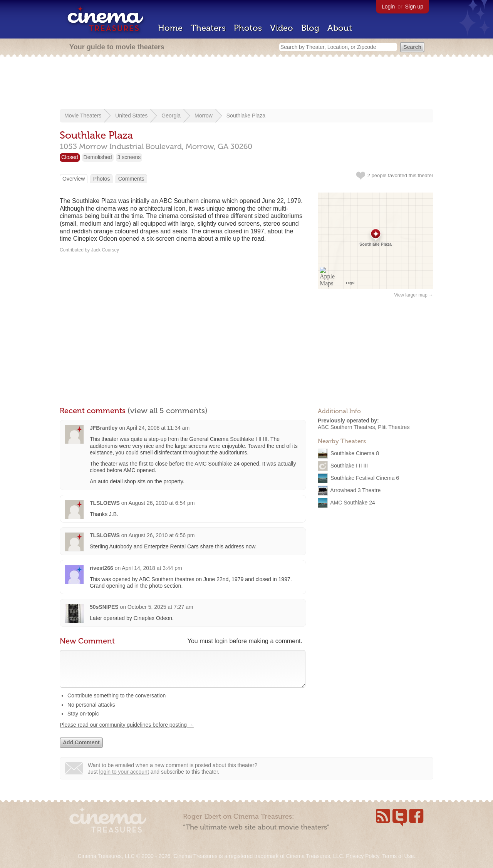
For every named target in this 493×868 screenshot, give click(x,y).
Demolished (98, 157)
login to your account (124, 779)
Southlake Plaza (246, 116)
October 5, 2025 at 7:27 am (160, 607)
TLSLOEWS (105, 503)
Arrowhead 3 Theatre (355, 490)
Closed (70, 157)
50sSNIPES (104, 607)
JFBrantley (104, 428)
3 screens (129, 157)
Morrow (204, 116)
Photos (248, 28)
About (340, 28)
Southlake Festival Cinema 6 (365, 478)
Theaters (208, 28)
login (221, 641)
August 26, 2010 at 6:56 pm (161, 535)
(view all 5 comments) (168, 411)
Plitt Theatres (394, 427)
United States (131, 116)
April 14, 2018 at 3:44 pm (152, 568)
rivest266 (101, 568)
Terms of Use (398, 856)
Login (388, 7)
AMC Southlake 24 (353, 502)
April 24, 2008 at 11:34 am (158, 428)
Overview (74, 179)
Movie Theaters (83, 116)
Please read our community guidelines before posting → (127, 732)
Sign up (414, 7)
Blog (310, 28)
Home (170, 28)
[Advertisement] (246, 84)
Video (282, 28)
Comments (131, 179)
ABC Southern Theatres (346, 427)
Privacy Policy (362, 856)
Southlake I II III (349, 465)
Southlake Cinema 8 (355, 453)
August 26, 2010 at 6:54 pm (161, 503)
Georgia (171, 116)
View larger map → (414, 295)
